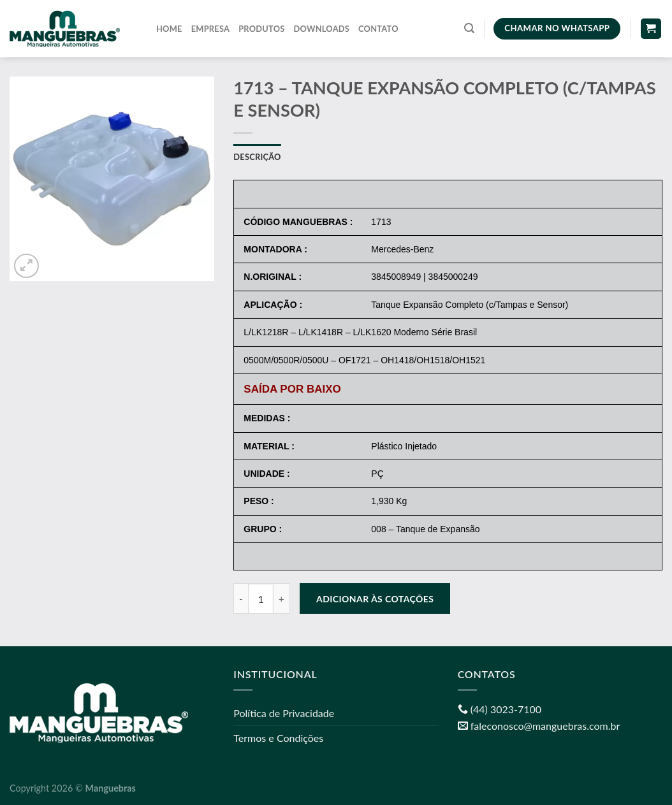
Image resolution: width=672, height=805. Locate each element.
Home (169, 29)
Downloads (322, 29)
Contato (378, 29)
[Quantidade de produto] (261, 598)
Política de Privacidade (284, 713)
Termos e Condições (278, 738)
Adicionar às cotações (375, 599)
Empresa (210, 29)
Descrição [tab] (257, 157)
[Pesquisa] (469, 28)
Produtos (261, 29)
